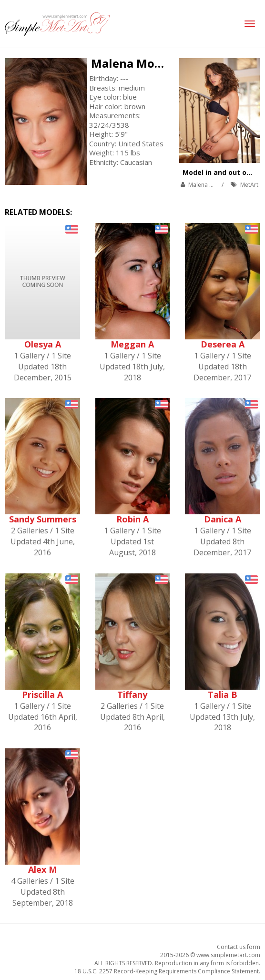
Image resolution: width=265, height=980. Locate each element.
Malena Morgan (136, 63)
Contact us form (239, 947)
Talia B (223, 694)
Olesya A (43, 344)
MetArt (249, 185)
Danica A (223, 519)
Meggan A (132, 344)
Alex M (42, 869)
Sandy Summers (43, 519)
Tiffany (132, 694)
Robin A (132, 519)
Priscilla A (42, 694)
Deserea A (223, 344)
